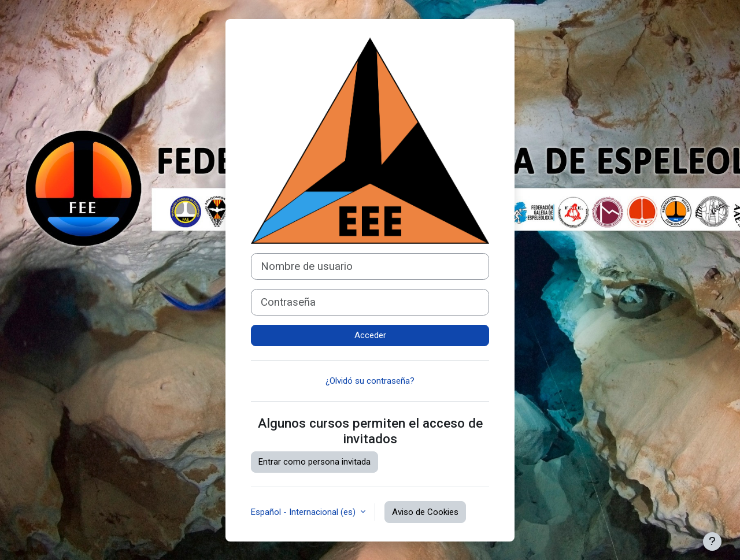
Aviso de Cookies (425, 512)
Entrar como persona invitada (314, 462)
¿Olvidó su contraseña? (370, 381)
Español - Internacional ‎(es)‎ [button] (304, 512)
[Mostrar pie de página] (712, 542)
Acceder (370, 335)
